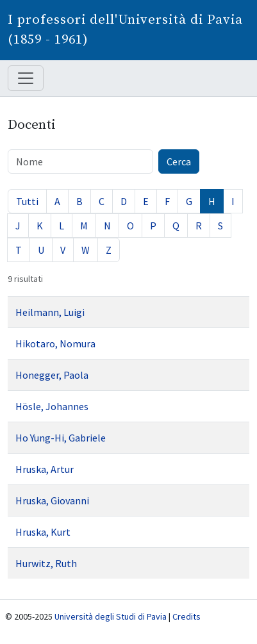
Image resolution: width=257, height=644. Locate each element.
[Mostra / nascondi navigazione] (26, 78)
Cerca (179, 161)
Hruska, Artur (45, 469)
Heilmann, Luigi (50, 312)
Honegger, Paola (52, 375)
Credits (187, 616)
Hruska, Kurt (43, 532)
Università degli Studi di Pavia (111, 616)
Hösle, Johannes (52, 406)
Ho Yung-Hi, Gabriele (61, 438)
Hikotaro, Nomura (55, 343)
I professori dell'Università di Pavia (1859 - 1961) (125, 30)
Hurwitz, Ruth (46, 563)
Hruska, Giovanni (52, 500)
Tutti (27, 201)
